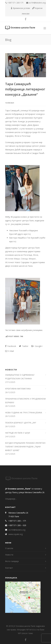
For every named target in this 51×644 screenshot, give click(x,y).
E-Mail (9, 351)
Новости (9, 555)
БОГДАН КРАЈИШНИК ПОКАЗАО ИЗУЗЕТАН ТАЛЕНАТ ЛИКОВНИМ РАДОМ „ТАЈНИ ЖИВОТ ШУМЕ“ (25, 447)
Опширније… (11, 499)
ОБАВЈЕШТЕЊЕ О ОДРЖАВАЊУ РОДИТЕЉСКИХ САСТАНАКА (20, 377)
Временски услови (21, 8)
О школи (9, 548)
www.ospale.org (16, 534)
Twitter (24, 346)
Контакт (9, 568)
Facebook (11, 346)
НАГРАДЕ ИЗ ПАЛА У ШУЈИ (18, 433)
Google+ (37, 346)
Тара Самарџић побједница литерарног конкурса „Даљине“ (25, 89)
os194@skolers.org (37, 3)
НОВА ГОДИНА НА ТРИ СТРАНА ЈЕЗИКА (24, 413)
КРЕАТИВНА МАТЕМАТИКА (18, 389)
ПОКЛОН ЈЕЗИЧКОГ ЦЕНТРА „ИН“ (21, 423)
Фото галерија (12, 561)
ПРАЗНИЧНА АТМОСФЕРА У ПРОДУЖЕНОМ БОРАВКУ (25, 401)
